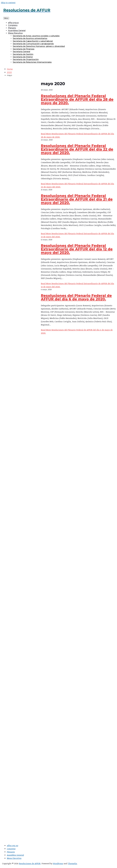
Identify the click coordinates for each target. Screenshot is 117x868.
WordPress (58, 863)
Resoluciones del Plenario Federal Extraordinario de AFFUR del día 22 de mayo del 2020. (77, 149)
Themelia (72, 863)
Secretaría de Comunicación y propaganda (33, 44)
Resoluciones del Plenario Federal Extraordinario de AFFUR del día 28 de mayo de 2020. (77, 99)
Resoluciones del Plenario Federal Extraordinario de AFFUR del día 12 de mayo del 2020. (77, 249)
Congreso (13, 25)
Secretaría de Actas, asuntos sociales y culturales (36, 36)
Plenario (12, 28)
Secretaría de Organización (26, 59)
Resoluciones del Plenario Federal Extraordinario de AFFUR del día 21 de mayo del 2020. (77, 199)
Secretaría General (21, 52)
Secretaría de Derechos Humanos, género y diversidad (39, 46)
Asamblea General (17, 31)
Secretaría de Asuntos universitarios (30, 38)
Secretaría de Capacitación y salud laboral (33, 41)
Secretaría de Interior (23, 57)
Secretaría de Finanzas (24, 49)
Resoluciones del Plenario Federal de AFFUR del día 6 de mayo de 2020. (76, 297)
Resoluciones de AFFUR (30, 863)
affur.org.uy (13, 23)
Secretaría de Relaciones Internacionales (32, 62)
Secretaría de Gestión (23, 54)
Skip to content (8, 3)
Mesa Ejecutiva (15, 33)
